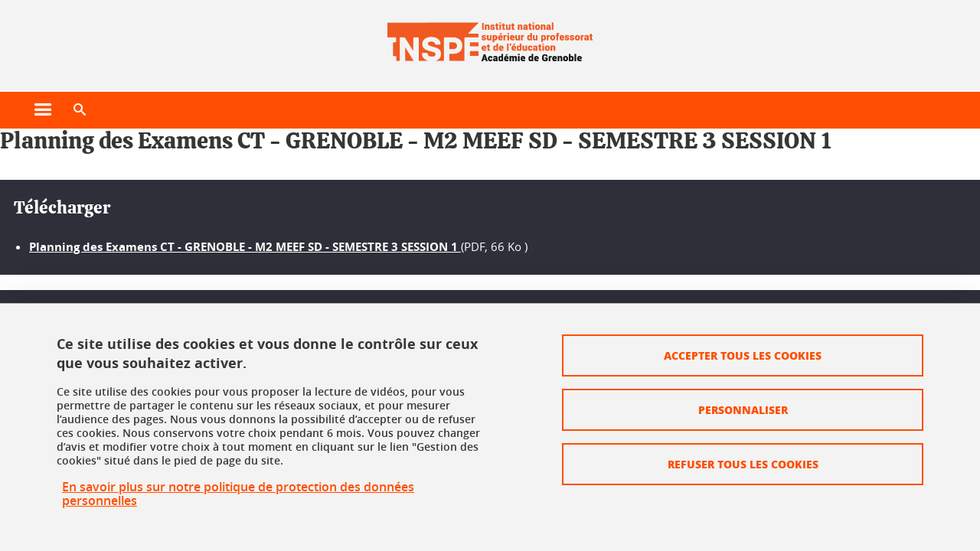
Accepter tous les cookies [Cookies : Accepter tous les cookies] (743, 355)
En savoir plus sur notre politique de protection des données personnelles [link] (238, 494)
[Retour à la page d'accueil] (490, 37)
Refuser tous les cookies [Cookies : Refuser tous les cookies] (743, 464)
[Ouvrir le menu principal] (43, 110)
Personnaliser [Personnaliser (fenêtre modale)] (743, 409)
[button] (80, 110)
